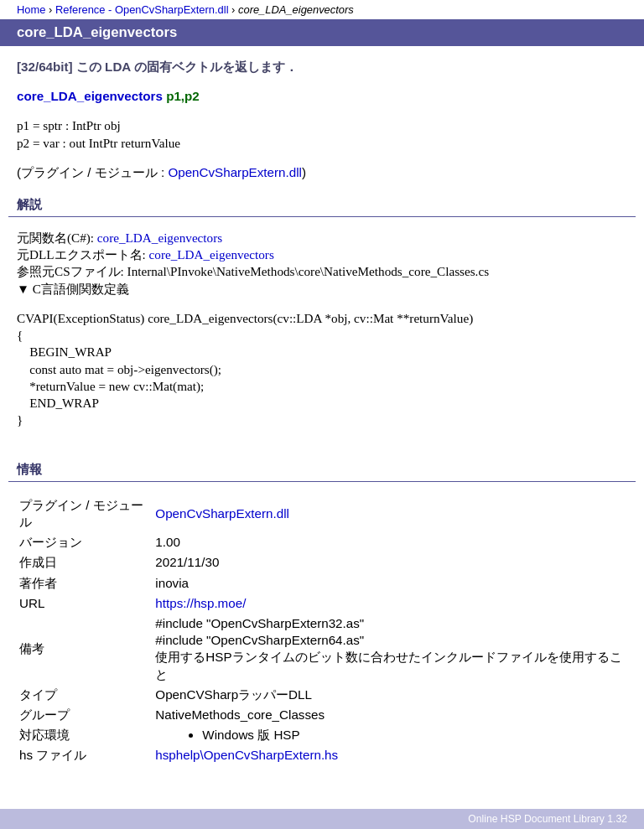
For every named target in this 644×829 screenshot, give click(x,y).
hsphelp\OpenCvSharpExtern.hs (247, 755)
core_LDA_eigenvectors (160, 238)
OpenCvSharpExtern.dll (235, 172)
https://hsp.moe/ (200, 603)
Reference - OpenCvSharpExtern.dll (142, 10)
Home (31, 10)
